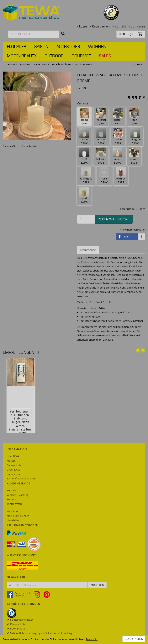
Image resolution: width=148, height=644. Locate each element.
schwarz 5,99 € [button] (134, 156)
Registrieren (101, 26)
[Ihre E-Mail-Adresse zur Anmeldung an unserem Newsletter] (51, 585)
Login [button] (83, 26)
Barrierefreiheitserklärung (21, 478)
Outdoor (54, 56)
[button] (140, 34)
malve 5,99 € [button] (118, 136)
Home (11, 64)
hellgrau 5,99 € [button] (101, 117)
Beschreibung (88, 250)
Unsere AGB (13, 470)
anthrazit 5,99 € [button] (101, 136)
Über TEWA (13, 456)
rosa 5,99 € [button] (104, 176)
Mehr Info (92, 639)
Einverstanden (134, 639)
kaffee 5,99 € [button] (117, 156)
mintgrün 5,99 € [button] (135, 136)
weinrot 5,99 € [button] (121, 176)
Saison (41, 47)
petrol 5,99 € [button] (118, 117)
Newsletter (13, 520)
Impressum (13, 474)
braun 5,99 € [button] (84, 136)
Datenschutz (14, 465)
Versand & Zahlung (18, 495)
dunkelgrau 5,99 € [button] (86, 176)
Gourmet (81, 56)
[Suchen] (63, 33)
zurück (138, 64)
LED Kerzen (41, 64)
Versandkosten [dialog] (29, 146)
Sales (105, 56)
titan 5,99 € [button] (134, 117)
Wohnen (97, 47)
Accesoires (68, 47)
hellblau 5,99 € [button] (101, 156)
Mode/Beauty (22, 56)
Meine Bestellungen (18, 516)
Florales (17, 47)
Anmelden (97, 585)
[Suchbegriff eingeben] (34, 34)
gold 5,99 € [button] (84, 195)
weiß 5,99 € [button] (84, 156)
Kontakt (120, 26)
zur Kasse (138, 26)
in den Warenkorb (114, 219)
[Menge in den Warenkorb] (86, 219)
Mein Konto (13, 511)
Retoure (11, 499)
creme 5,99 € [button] (84, 117)
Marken (11, 461)
